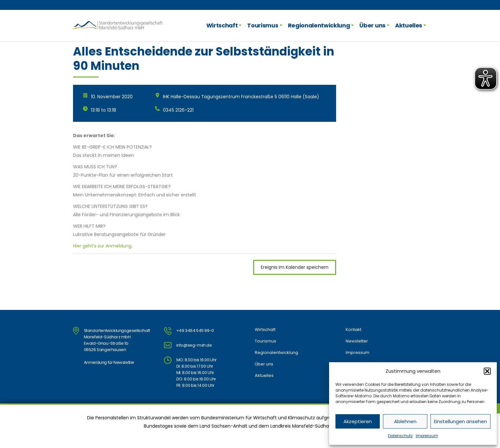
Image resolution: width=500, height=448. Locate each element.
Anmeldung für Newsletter (109, 362)
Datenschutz (400, 436)
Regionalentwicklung (319, 25)
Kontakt (353, 330)
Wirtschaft (222, 25)
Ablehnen (405, 421)
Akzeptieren (358, 421)
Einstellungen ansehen (460, 421)
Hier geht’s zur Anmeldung (102, 246)
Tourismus (263, 25)
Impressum (427, 436)
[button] (487, 371)
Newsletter (357, 341)
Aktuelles (409, 25)
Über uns (372, 25)
